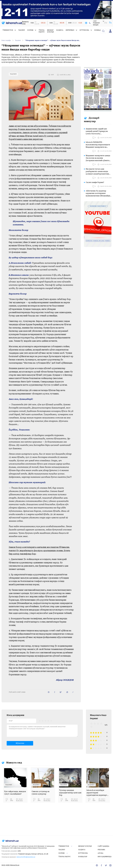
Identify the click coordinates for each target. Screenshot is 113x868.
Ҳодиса (60, 30)
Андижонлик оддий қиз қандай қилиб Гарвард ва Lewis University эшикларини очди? (97, 131)
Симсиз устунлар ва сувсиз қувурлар (40, 793)
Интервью (71, 30)
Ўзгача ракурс (42, 31)
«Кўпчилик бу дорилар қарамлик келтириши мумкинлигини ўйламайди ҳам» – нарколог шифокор (98, 193)
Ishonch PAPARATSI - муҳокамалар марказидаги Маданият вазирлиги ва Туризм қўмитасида (98, 145)
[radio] (40, 721)
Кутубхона (86, 30)
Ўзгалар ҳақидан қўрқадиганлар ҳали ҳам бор (70, 793)
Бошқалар (100, 30)
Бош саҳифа (8, 40)
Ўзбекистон (9, 30)
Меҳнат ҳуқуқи (50, 31)
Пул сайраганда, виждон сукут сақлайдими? (15, 793)
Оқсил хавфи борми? (95, 182)
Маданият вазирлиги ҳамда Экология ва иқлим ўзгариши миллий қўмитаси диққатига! (99, 158)
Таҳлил (22, 30)
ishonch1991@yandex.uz (26, 857)
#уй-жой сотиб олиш (17, 692)
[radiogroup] (45, 721)
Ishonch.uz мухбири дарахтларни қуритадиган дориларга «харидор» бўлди (97, 793)
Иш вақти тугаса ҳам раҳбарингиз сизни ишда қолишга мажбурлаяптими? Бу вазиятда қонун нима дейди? (98, 172)
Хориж (32, 30)
